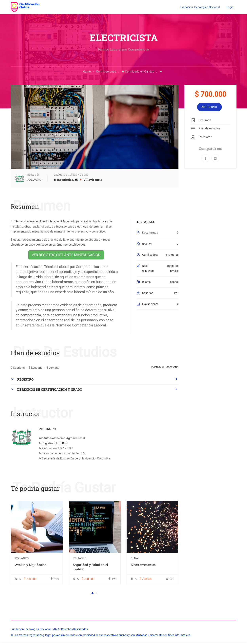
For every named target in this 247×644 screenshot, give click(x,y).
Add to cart (209, 108)
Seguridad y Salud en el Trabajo (90, 567)
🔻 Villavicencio (91, 180)
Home (87, 72)
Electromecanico (143, 565)
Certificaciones (106, 72)
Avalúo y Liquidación (31, 565)
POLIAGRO (47, 430)
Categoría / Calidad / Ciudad (71, 175)
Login (230, 7)
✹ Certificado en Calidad (138, 72)
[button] (93, 594)
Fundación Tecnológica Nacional (200, 7)
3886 (64, 444)
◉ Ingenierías (63, 180)
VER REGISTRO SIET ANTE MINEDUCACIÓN (66, 255)
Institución (33, 175)
